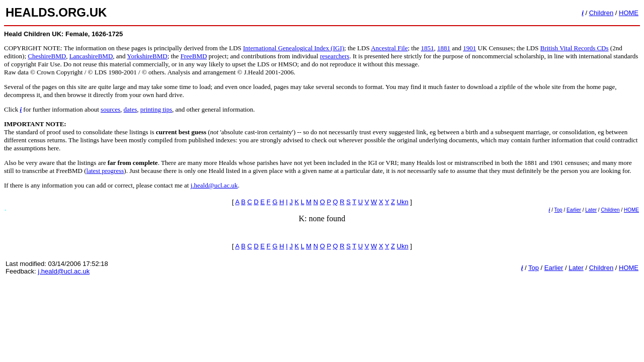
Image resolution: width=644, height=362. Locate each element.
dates (131, 109)
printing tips (156, 109)
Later (591, 210)
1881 (444, 48)
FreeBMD (194, 56)
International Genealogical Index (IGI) (294, 48)
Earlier (574, 210)
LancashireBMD (91, 56)
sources (110, 109)
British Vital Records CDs (575, 48)
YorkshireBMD (147, 56)
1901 (469, 48)
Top (558, 210)
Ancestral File (389, 48)
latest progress (105, 171)
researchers (335, 56)
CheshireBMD (47, 56)
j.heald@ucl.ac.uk (214, 185)
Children (601, 13)
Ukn (403, 202)
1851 (427, 48)
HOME (629, 13)
